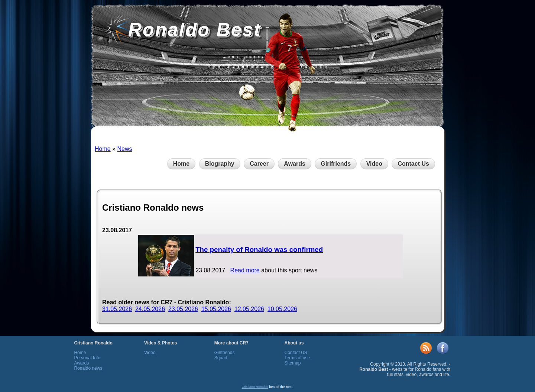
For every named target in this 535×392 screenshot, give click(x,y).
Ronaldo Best (195, 30)
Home (103, 149)
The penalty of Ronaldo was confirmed (259, 250)
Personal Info (87, 358)
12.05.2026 (249, 309)
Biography (220, 164)
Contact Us (413, 164)
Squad (221, 358)
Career (259, 164)
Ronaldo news (88, 368)
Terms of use (297, 358)
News (124, 149)
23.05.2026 (183, 309)
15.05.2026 (216, 309)
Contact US (296, 353)
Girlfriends (336, 164)
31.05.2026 (117, 309)
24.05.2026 (150, 309)
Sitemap (292, 363)
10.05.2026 (282, 309)
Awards (295, 164)
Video (374, 164)
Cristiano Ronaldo (255, 387)
